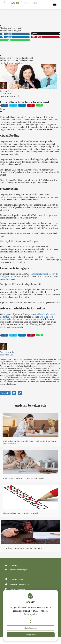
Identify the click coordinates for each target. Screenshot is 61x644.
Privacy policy (31, 614)
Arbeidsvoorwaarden (12, 96)
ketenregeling (6, 197)
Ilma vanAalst (6, 91)
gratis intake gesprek (13, 327)
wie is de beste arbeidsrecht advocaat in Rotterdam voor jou (27, 318)
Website (5, 393)
